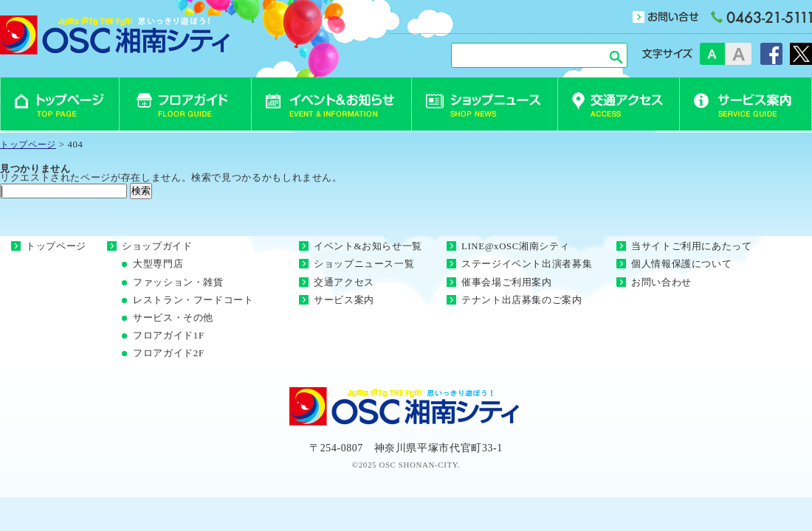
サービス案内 (344, 300)
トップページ (56, 246)
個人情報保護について (681, 264)
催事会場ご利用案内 (507, 282)
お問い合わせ (661, 282)
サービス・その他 (173, 318)
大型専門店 (158, 264)
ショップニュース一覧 (364, 264)
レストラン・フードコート (193, 300)
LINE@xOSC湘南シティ (515, 246)
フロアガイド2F (169, 353)
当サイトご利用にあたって (692, 246)
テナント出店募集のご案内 (522, 300)
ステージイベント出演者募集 (527, 264)
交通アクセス (344, 282)
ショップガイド (157, 246)
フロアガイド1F (169, 336)
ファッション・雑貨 (178, 282)
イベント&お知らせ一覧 (368, 246)
